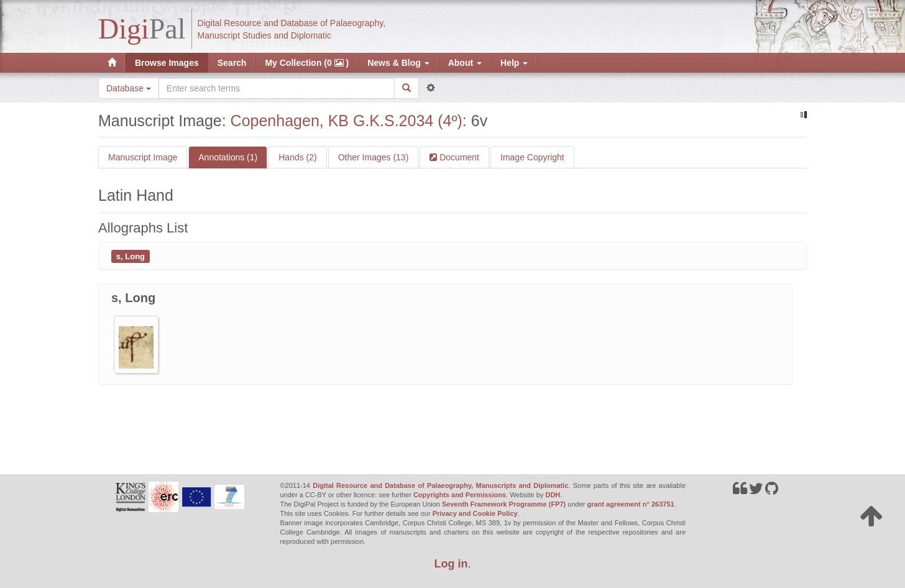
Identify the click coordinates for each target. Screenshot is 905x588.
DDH (553, 495)
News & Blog (398, 63)
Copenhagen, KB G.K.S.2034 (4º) (347, 121)
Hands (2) (297, 157)
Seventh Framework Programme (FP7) (504, 504)
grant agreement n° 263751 (631, 504)
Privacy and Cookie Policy (475, 513)
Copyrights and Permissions (460, 495)
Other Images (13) (374, 157)
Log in (451, 564)
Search (232, 63)
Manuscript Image (143, 157)
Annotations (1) (228, 157)
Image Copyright (532, 157)
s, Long (131, 256)
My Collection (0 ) (307, 63)
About (465, 63)
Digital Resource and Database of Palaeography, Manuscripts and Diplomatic (440, 485)
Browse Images (167, 63)
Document (458, 157)
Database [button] (129, 88)
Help (514, 63)
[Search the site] (277, 88)
